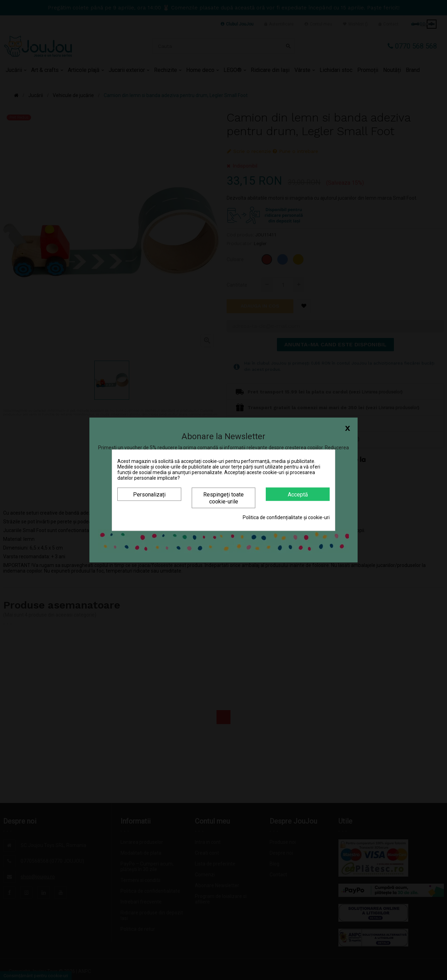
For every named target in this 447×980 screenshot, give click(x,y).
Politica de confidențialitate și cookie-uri (286, 517)
